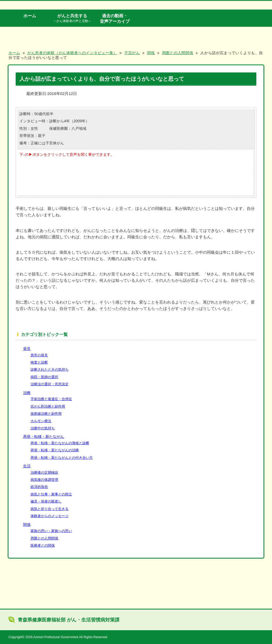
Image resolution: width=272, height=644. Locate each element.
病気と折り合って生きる (50, 509)
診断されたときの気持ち (50, 369)
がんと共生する (72, 18)
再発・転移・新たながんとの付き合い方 (62, 458)
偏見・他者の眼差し (46, 501)
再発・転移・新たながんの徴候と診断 (60, 443)
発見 (27, 349)
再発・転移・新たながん (44, 436)
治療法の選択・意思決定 (50, 384)
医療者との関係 (43, 545)
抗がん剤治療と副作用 (48, 406)
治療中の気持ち (43, 428)
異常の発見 (39, 355)
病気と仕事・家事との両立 (51, 494)
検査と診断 (39, 362)
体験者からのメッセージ (50, 516)
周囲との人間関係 (44, 538)
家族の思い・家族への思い (51, 531)
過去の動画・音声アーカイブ (115, 18)
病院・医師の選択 (44, 377)
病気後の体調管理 (44, 480)
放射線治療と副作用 (46, 414)
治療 (27, 393)
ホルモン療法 (41, 421)
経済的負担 (39, 487)
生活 (27, 466)
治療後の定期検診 (44, 472)
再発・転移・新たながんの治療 (55, 450)
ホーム (30, 16)
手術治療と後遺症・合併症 (51, 399)
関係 (27, 525)
